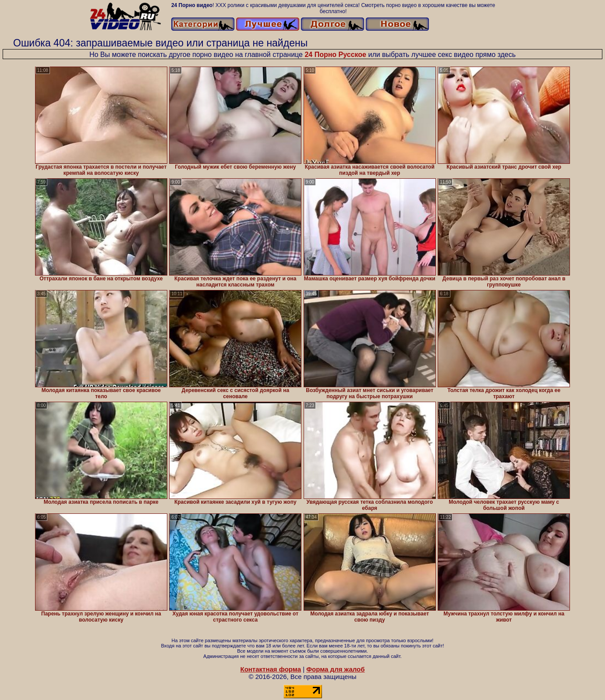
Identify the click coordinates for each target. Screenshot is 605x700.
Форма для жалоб (335, 669)
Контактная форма (271, 669)
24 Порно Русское (335, 55)
